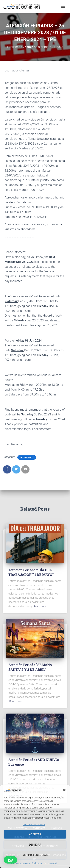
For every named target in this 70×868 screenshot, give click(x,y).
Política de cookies (20, 863)
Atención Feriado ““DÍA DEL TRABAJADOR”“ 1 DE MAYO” (31, 572)
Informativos (27, 457)
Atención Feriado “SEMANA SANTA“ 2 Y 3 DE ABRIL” (30, 667)
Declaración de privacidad (44, 863)
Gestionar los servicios (34, 825)
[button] (64, 790)
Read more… (41, 606)
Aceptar (35, 834)
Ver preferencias (35, 855)
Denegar (35, 845)
